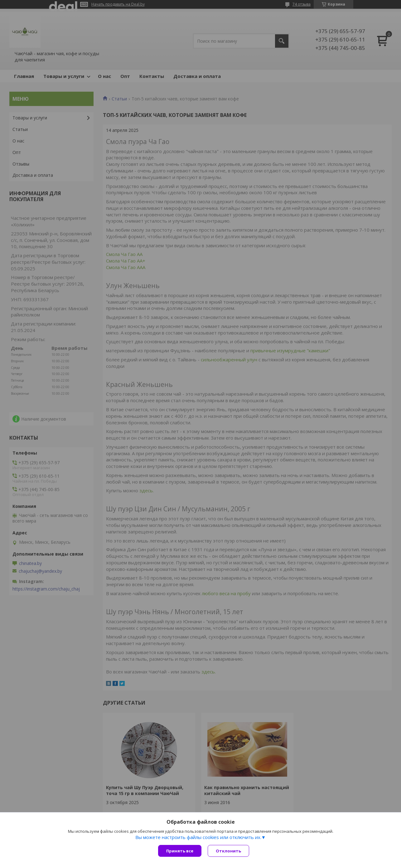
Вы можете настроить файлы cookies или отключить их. (198, 837)
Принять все (180, 851)
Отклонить (228, 851)
